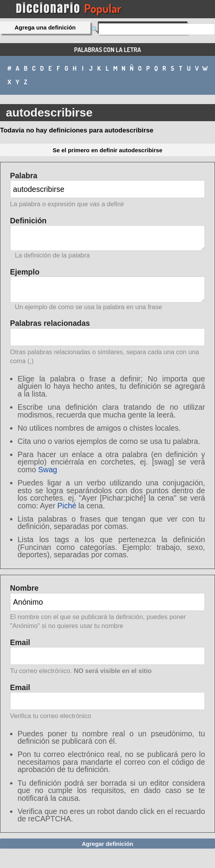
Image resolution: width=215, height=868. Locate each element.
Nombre (108, 607)
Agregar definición (108, 844)
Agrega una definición (45, 27)
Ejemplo (108, 290)
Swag (48, 470)
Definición (108, 238)
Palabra (108, 190)
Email (108, 657)
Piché (67, 506)
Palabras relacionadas (108, 343)
